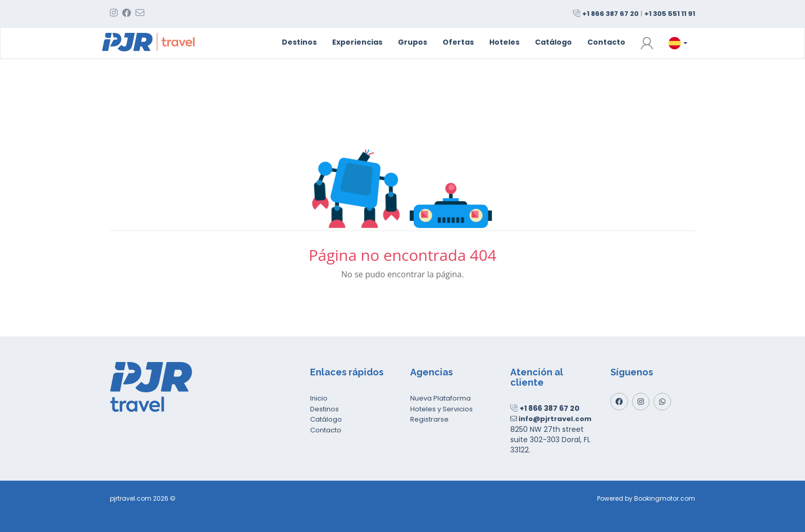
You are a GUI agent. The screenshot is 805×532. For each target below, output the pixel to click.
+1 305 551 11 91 (670, 14)
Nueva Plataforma (440, 398)
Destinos (299, 42)
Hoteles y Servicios (442, 409)
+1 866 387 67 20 (610, 14)
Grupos (413, 42)
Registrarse (429, 419)
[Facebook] (619, 402)
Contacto (606, 42)
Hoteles (504, 42)
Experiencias (357, 42)
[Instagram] (641, 402)
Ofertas (458, 42)
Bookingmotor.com (665, 498)
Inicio (319, 398)
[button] (647, 43)
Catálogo (553, 42)
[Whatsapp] (662, 402)
